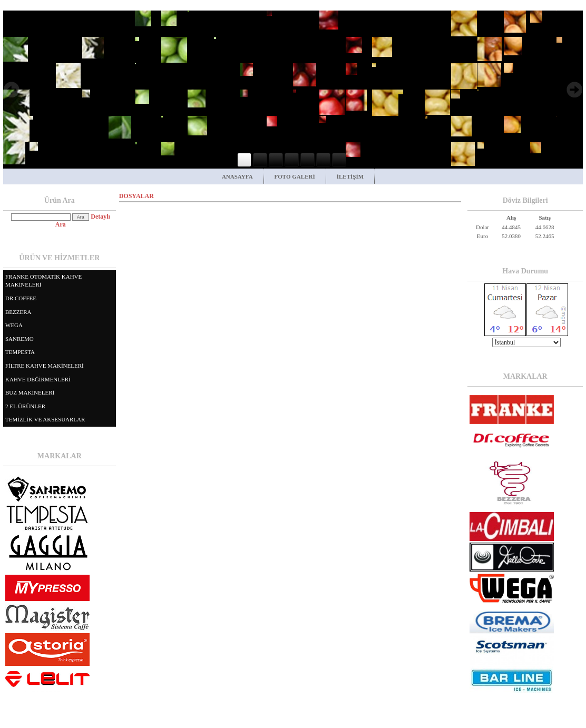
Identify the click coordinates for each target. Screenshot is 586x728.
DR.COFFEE (21, 298)
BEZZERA (18, 312)
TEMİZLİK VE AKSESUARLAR (45, 419)
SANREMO (19, 339)
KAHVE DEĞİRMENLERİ (38, 379)
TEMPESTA (20, 352)
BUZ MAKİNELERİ (30, 392)
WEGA (14, 325)
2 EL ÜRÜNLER (25, 406)
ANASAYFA (237, 176)
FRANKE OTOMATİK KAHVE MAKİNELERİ (43, 281)
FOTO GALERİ (295, 176)
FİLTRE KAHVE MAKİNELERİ (45, 366)
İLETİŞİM (350, 176)
